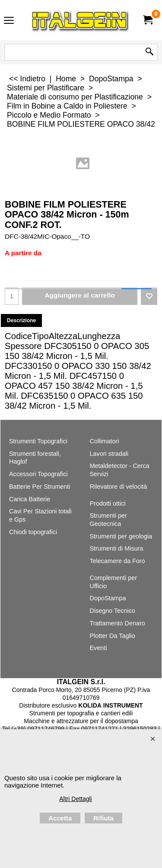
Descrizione (21, 320)
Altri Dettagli (75, 799)
